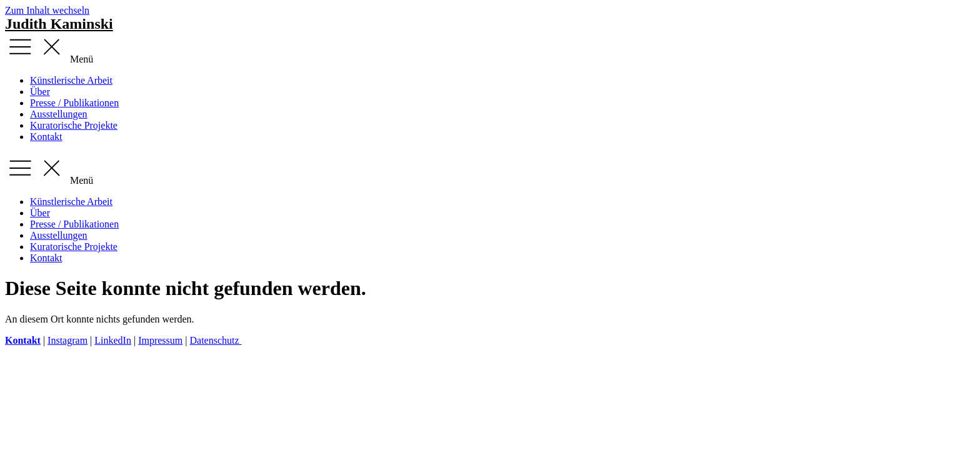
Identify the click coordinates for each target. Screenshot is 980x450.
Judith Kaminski (59, 24)
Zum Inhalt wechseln (47, 10)
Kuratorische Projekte (74, 125)
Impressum (160, 340)
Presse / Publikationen (74, 103)
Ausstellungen (59, 114)
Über (40, 92)
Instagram (67, 340)
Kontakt (46, 137)
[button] (490, 48)
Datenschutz (215, 340)
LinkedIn (113, 340)
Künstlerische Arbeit (71, 80)
